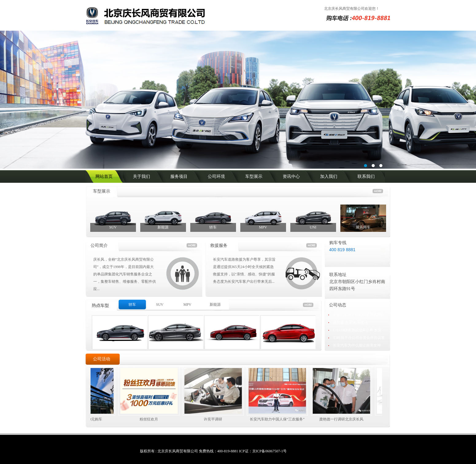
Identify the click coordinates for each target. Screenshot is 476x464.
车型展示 (254, 176)
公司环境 (216, 176)
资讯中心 (291, 176)
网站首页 (104, 176)
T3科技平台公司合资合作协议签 (359, 338)
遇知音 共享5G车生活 (350, 322)
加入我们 (329, 176)
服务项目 (179, 176)
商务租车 (119, 336)
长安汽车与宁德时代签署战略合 (359, 315)
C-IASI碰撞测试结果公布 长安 (357, 330)
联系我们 (366, 176)
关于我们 (141, 176)
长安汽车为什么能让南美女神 (357, 345)
